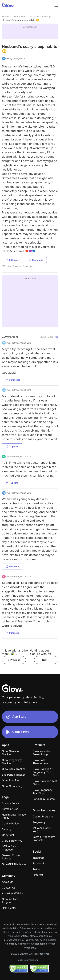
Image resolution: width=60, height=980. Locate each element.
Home (5, 16)
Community (19, 16)
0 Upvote (12, 260)
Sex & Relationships (41, 16)
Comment (36, 260)
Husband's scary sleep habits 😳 (20, 20)
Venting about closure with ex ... (42, 652)
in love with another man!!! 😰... (15, 652)
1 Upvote (12, 446)
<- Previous (14, 660)
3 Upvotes (13, 380)
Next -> (46, 660)
